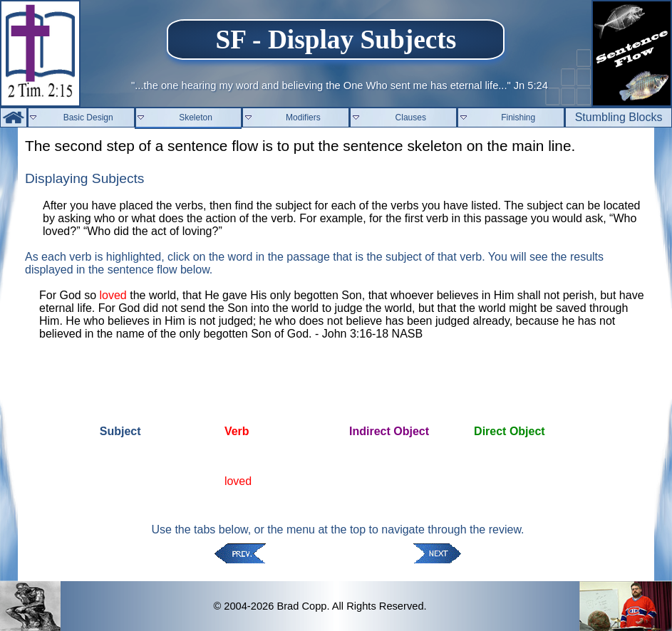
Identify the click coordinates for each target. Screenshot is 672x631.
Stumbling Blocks (619, 117)
